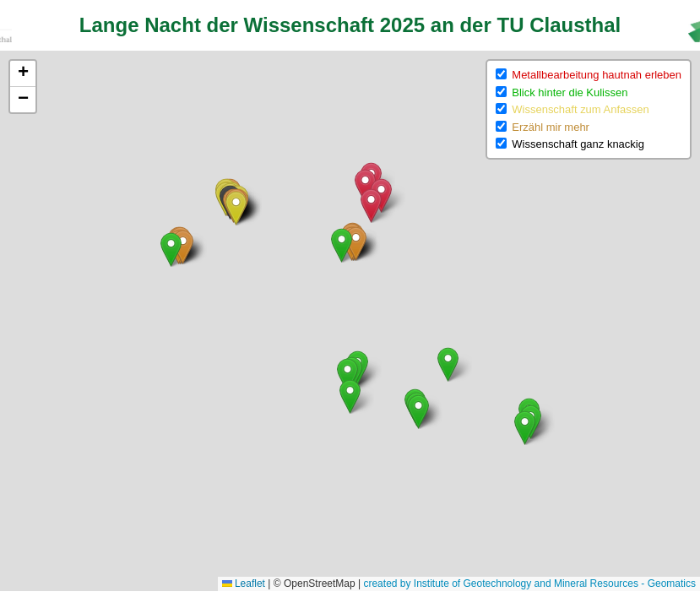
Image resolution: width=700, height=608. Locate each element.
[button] (365, 186)
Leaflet (244, 584)
